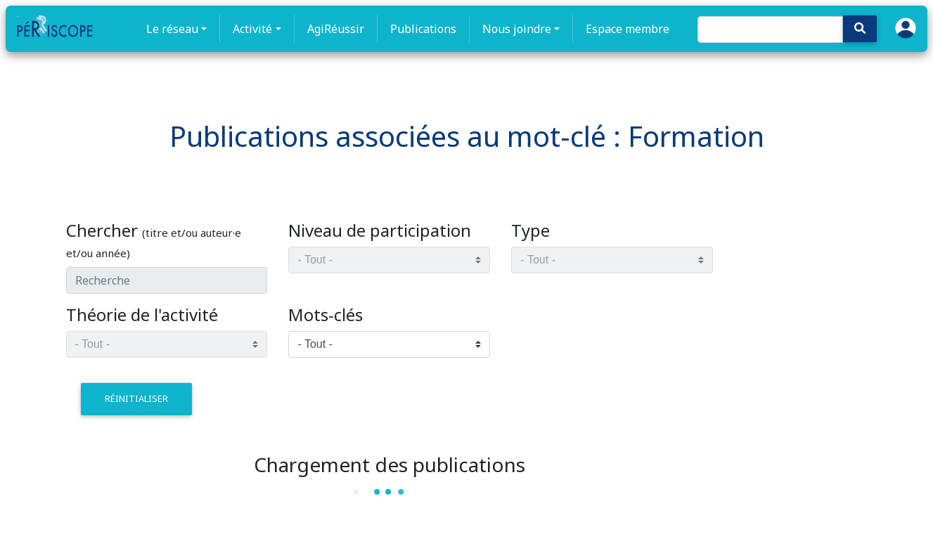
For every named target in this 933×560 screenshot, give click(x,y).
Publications (423, 29)
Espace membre (628, 29)
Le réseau (172, 29)
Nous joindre (517, 29)
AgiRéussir (336, 29)
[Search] (770, 30)
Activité (252, 29)
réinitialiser (136, 398)
